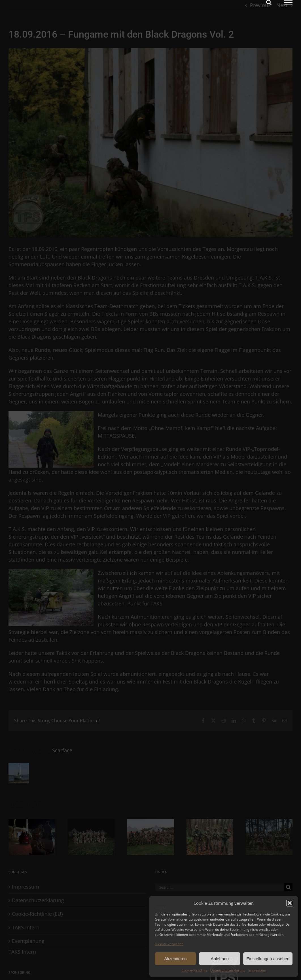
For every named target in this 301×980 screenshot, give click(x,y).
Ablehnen (220, 959)
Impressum (257, 970)
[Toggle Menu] (288, 3)
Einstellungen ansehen (268, 959)
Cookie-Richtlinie (194, 970)
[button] (290, 903)
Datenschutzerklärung (228, 970)
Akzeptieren (175, 959)
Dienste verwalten (169, 944)
